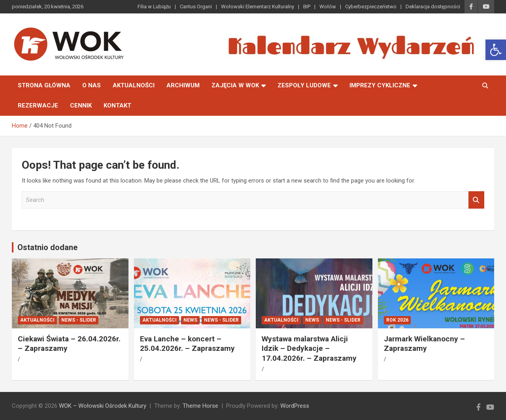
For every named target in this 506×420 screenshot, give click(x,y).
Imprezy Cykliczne (380, 85)
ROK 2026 (397, 320)
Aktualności (134, 85)
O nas (92, 85)
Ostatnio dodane (47, 247)
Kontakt (117, 105)
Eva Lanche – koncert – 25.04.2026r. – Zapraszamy (187, 344)
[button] (496, 50)
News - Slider (79, 320)
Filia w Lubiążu (154, 7)
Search (476, 200)
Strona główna (44, 85)
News (190, 320)
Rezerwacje (38, 105)
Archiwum (183, 85)
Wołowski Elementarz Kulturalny (258, 7)
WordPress (295, 406)
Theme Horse (200, 406)
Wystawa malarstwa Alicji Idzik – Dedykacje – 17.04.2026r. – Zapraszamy (309, 348)
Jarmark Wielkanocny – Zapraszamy (424, 344)
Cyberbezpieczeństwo (371, 7)
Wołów (328, 7)
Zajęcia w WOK (235, 85)
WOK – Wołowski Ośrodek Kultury (103, 406)
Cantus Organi (196, 7)
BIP (307, 7)
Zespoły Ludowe (304, 85)
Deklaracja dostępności (433, 7)
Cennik (81, 105)
